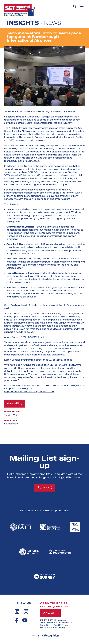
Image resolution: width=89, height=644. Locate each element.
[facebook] (16, 621)
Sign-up (43, 488)
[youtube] (25, 620)
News (53, 23)
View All (13, 404)
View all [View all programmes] (49, 614)
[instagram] (26, 612)
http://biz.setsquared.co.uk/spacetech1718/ (29, 392)
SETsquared (11, 424)
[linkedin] (17, 612)
